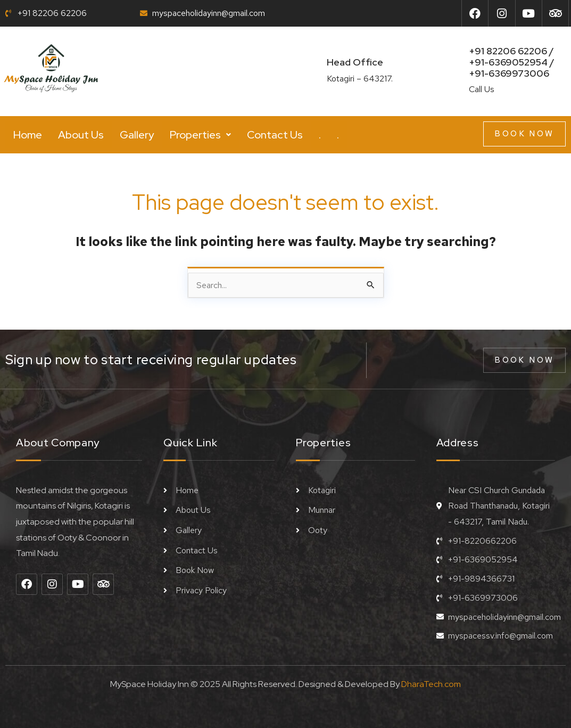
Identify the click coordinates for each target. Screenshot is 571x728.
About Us (81, 135)
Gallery (137, 135)
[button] (200, 135)
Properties (200, 135)
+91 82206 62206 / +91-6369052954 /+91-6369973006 (512, 62)
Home (28, 135)
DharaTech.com (431, 684)
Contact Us (275, 135)
